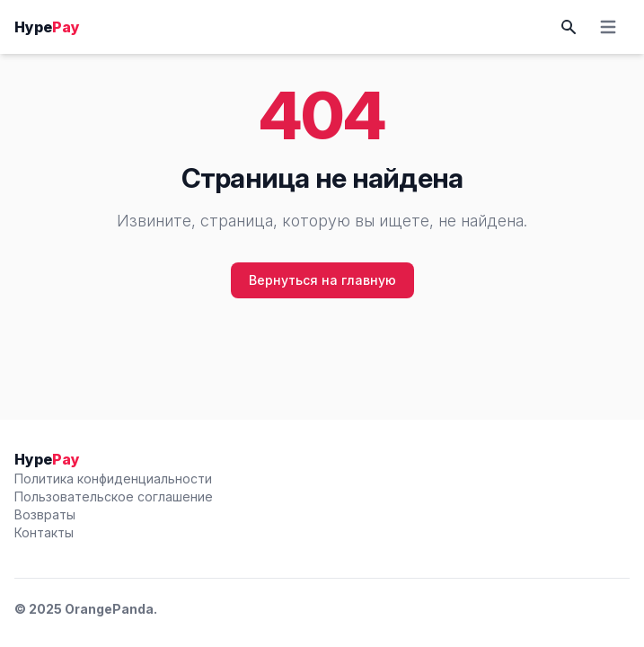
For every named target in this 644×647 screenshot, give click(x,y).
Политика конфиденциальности (113, 479)
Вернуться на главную (322, 280)
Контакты (44, 532)
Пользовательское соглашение (114, 496)
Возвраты (45, 514)
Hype (47, 27)
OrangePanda (109, 609)
